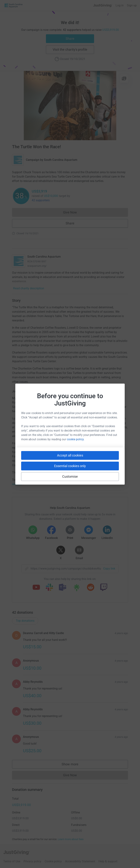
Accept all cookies (70, 455)
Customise (70, 476)
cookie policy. (76, 439)
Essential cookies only (70, 466)
